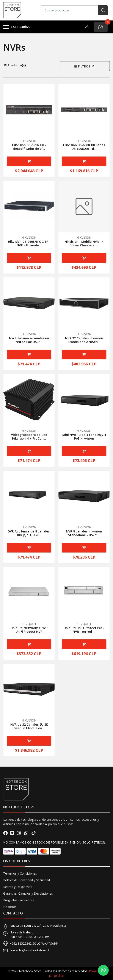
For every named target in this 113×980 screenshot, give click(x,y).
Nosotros (10, 907)
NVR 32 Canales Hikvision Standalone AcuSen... (84, 340)
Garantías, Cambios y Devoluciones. (28, 893)
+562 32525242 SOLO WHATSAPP (34, 943)
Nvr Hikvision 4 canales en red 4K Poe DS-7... (29, 340)
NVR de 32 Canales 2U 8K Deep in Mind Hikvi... (29, 726)
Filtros (85, 66)
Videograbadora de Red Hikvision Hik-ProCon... (29, 437)
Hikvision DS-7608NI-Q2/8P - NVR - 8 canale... (29, 243)
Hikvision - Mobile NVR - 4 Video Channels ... (84, 243)
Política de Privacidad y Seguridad (27, 880)
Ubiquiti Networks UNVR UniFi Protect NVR (29, 630)
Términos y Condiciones (20, 873)
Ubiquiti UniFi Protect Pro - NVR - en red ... (84, 630)
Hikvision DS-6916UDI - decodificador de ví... (29, 147)
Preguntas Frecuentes (19, 900)
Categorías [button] (16, 27)
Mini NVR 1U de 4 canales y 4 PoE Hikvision (84, 437)
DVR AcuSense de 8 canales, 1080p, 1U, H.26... (29, 533)
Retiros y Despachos (18, 887)
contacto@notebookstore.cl (29, 950)
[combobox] (74, 10)
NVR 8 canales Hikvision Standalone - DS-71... (84, 533)
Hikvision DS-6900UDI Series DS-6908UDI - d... (84, 147)
